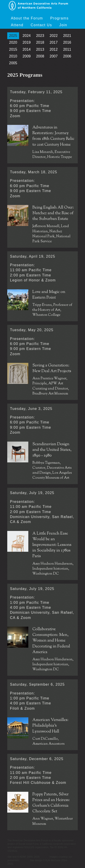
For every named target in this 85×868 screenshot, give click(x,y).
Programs (59, 18)
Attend (17, 25)
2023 (40, 36)
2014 (27, 49)
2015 (13, 49)
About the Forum (27, 18)
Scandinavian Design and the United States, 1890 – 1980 (52, 450)
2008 (40, 56)
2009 (27, 56)
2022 (54, 36)
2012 (54, 49)
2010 (13, 56)
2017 (54, 42)
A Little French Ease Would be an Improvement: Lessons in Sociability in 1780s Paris (52, 545)
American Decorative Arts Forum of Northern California (38, 6)
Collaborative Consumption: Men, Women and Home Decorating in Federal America (51, 641)
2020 (13, 42)
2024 (27, 36)
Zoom (15, 116)
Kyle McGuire (53, 860)
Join (63, 25)
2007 (54, 56)
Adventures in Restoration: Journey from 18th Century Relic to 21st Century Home (53, 136)
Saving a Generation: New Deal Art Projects (52, 369)
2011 (67, 49)
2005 (13, 63)
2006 (67, 56)
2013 (40, 49)
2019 (27, 42)
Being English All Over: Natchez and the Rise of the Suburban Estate (53, 213)
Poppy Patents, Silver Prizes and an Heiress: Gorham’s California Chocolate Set (51, 803)
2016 (67, 42)
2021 (67, 36)
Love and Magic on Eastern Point (49, 295)
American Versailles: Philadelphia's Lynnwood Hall (50, 726)
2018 (40, 42)
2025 (13, 36)
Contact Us (41, 25)
